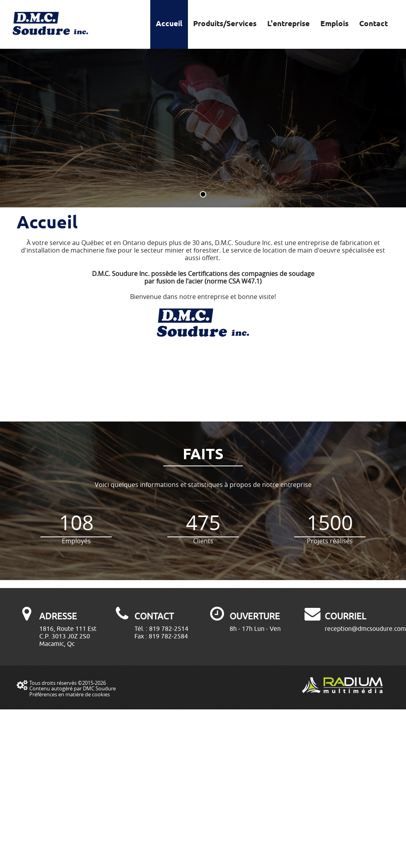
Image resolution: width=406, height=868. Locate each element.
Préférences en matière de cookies (70, 695)
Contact (373, 24)
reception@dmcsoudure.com (365, 628)
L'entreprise (288, 24)
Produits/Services (225, 24)
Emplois (334, 24)
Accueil (169, 24)
